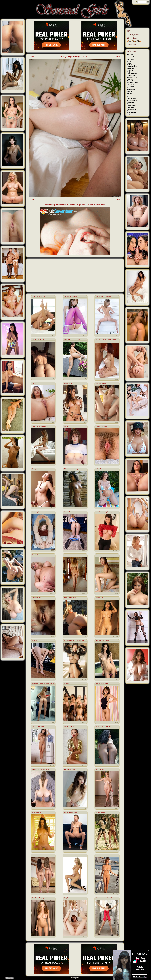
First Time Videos (132, 74)
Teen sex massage (101, 383)
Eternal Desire (131, 68)
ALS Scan (130, 54)
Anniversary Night (69, 383)
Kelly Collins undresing (70, 812)
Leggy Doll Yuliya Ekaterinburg (41, 426)
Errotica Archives (132, 67)
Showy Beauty (131, 99)
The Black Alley (131, 106)
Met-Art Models (131, 81)
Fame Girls (130, 70)
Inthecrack (130, 79)
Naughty (52, 765)
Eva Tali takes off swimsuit (103, 296)
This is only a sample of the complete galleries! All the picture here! (75, 205)
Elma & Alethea (100, 812)
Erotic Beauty (131, 65)
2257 (78, 978)
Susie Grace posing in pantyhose (105, 512)
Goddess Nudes (132, 76)
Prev (32, 57)
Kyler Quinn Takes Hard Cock (40, 769)
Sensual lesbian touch (38, 855)
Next (118, 57)
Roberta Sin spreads (102, 426)
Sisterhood (67, 683)
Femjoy (129, 72)
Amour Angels (131, 56)
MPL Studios (131, 86)
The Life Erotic (131, 107)
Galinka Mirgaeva (69, 726)
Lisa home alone (68, 555)
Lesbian (84, 722)
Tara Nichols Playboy (38, 898)
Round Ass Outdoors (70, 598)
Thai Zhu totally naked (102, 683)
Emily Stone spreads (70, 898)
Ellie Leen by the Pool (38, 339)
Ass (53, 378)
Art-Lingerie (130, 58)
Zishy (128, 114)
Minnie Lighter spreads (38, 512)
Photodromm (131, 90)
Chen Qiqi (67, 426)
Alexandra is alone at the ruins (104, 898)
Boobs (84, 422)
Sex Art (129, 97)
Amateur (84, 551)
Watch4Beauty (131, 113)
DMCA (73, 978)
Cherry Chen (99, 555)
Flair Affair (35, 383)
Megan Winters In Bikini (103, 641)
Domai (129, 63)
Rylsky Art (130, 93)
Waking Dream (100, 769)
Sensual (52, 465)
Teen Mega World (132, 104)
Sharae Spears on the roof (103, 855)
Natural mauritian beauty (71, 469)
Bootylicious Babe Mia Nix (103, 726)
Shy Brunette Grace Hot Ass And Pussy (43, 683)
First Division (67, 512)
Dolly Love (35, 641)
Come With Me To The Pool (72, 339)
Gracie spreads (36, 598)
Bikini (117, 335)
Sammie (66, 855)
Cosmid (129, 61)
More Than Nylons (132, 83)
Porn (53, 335)
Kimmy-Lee (35, 469)
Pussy (52, 422)
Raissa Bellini (100, 469)
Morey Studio (131, 84)
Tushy (129, 111)
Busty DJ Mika (36, 555)
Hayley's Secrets (132, 77)
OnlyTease (130, 88)
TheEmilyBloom (132, 109)
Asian (85, 335)
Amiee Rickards (36, 812)
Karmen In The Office (38, 726)
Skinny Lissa (99, 598)
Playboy (129, 91)
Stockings (115, 551)
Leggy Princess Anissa (38, 296)
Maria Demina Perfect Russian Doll (74, 641)
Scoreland (130, 95)
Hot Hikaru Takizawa (70, 769)
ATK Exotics (130, 60)
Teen (117, 937)
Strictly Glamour (132, 100)
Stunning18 (130, 102)
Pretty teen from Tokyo (70, 296)
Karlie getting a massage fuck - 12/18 (75, 57)
